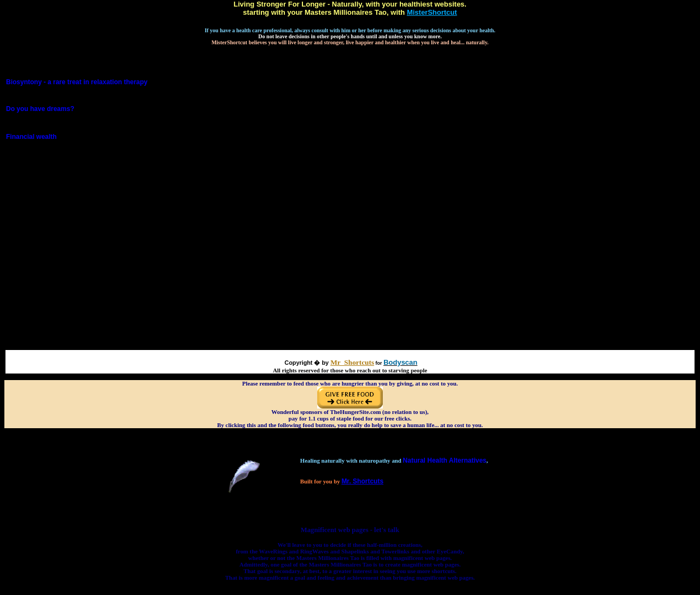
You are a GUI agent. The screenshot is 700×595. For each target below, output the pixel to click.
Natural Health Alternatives (445, 460)
